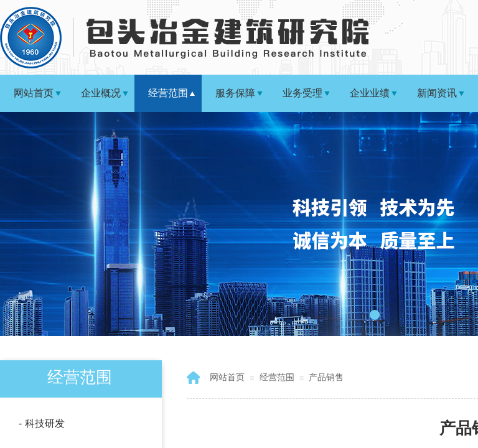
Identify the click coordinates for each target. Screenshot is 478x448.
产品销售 (326, 377)
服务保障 (235, 93)
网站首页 (34, 93)
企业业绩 (370, 93)
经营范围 (168, 93)
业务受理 (302, 93)
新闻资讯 (437, 93)
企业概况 (101, 93)
